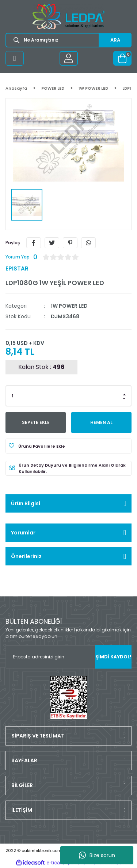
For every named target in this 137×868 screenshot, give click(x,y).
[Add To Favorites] (68, 446)
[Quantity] (68, 396)
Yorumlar (23, 533)
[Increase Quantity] (125, 394)
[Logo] (68, 16)
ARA (115, 40)
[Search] (68, 40)
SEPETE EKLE (36, 422)
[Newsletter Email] (68, 657)
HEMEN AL (101, 422)
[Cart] (122, 58)
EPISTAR (17, 268)
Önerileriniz (26, 556)
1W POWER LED (69, 306)
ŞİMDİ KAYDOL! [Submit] (113, 657)
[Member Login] (69, 58)
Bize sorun (97, 855)
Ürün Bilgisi (26, 503)
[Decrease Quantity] (125, 398)
